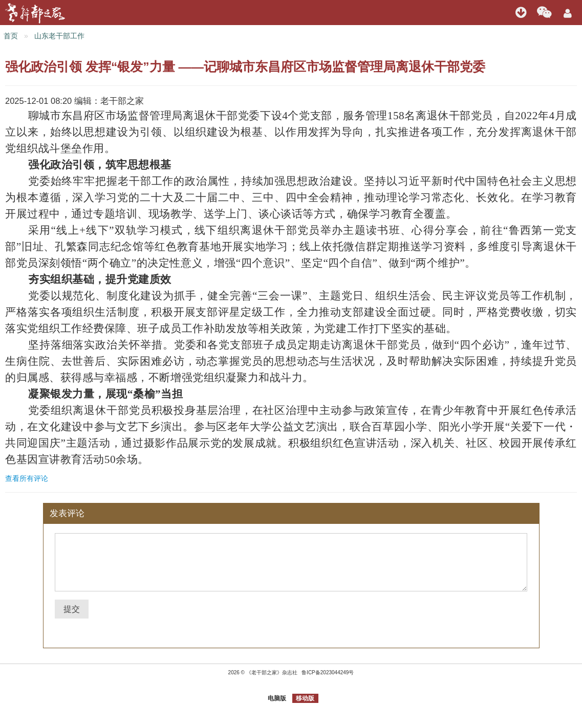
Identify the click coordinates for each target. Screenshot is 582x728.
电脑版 (277, 698)
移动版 (305, 698)
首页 (11, 36)
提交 (72, 609)
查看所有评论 (27, 478)
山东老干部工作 (59, 36)
